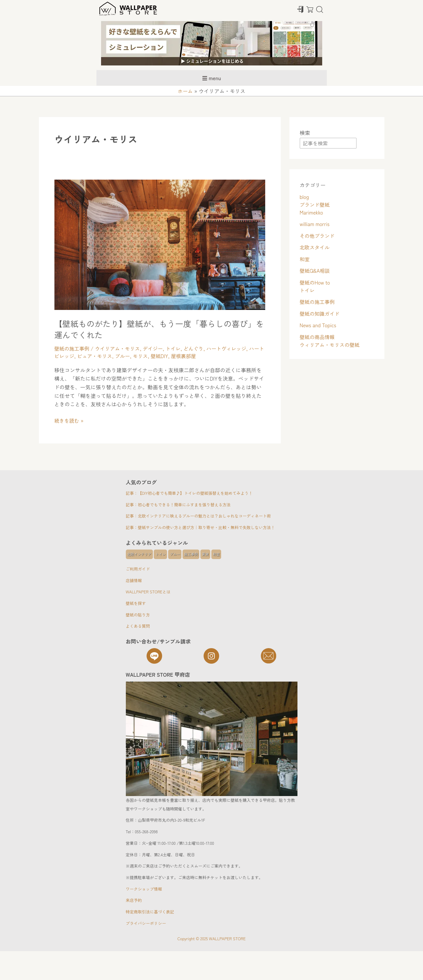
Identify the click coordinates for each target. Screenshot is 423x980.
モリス (154, 356)
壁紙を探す (136, 603)
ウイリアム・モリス (119, 348)
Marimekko (312, 212)
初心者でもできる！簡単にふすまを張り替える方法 (184, 504)
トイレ (177, 348)
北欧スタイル (315, 247)
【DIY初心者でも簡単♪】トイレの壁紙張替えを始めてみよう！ (195, 493)
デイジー (156, 348)
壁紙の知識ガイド (320, 314)
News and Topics (319, 325)
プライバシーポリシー (146, 923)
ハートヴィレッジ (232, 348)
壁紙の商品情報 (318, 337)
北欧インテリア (139, 554)
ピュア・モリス (107, 356)
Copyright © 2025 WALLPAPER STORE (212, 938)
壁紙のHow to (315, 283)
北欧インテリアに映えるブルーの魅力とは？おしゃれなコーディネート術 (204, 516)
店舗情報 (134, 580)
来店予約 (134, 900)
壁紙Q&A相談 (315, 271)
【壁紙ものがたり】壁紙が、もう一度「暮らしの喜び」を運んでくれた (154, 329)
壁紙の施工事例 (73, 348)
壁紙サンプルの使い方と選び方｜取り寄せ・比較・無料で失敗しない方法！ (206, 527)
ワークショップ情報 (144, 889)
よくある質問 (138, 626)
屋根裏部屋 (198, 356)
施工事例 (191, 554)
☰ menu (212, 78)
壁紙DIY (173, 356)
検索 (305, 133)
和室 (305, 259)
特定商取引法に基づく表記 (150, 912)
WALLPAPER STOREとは (148, 592)
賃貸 (205, 554)
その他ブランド (318, 236)
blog (305, 197)
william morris (315, 224)
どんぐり (198, 348)
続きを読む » (70, 420)
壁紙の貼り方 (138, 615)
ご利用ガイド (138, 569)
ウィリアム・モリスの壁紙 (331, 345)
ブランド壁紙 (315, 205)
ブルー (135, 356)
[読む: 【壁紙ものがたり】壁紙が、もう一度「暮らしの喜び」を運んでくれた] (160, 244)
